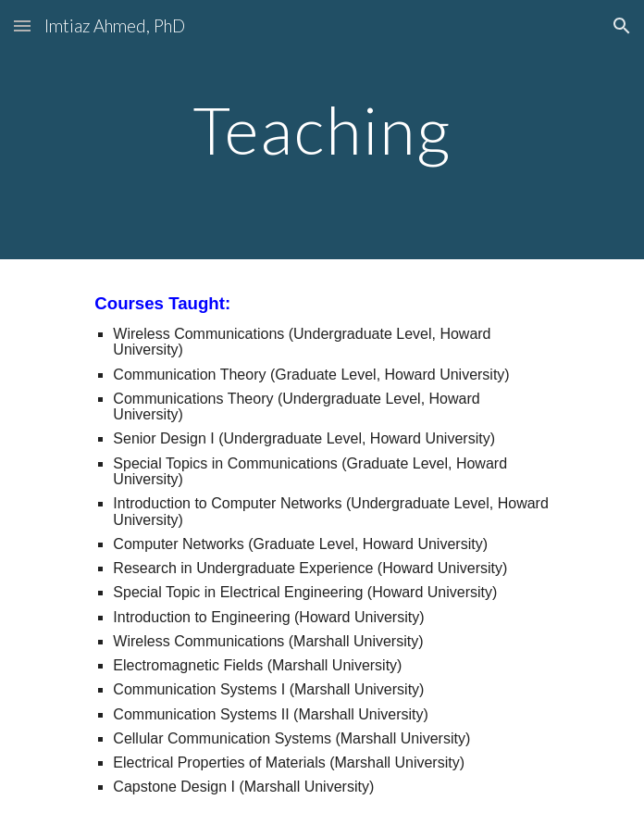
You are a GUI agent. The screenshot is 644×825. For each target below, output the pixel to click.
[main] (322, 130)
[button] (22, 25)
